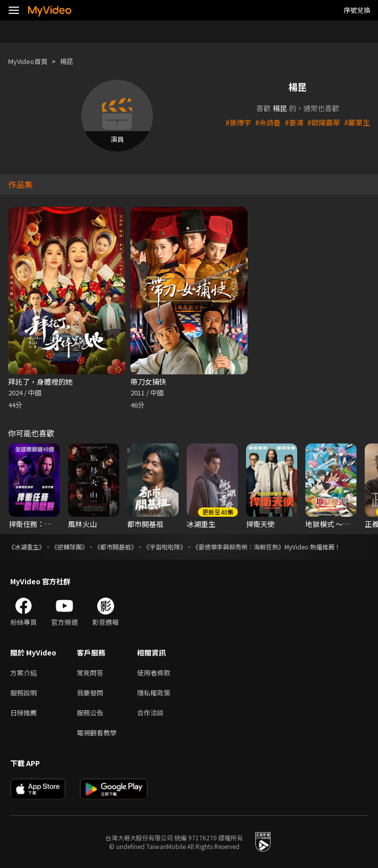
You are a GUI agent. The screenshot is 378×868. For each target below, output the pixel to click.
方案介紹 (24, 673)
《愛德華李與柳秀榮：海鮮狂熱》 (238, 547)
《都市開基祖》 (116, 547)
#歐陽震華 (324, 122)
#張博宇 (238, 122)
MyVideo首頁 (28, 61)
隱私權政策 (154, 693)
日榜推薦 (24, 713)
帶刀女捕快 (148, 382)
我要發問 (90, 693)
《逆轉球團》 (70, 547)
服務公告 (90, 713)
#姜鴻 (294, 122)
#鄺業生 (357, 122)
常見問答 (90, 673)
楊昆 (66, 61)
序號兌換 (357, 10)
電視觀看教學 (97, 733)
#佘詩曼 (268, 122)
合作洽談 (150, 713)
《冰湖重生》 (27, 547)
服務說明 (24, 693)
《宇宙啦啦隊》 (165, 547)
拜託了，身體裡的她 (40, 382)
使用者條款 (154, 673)
